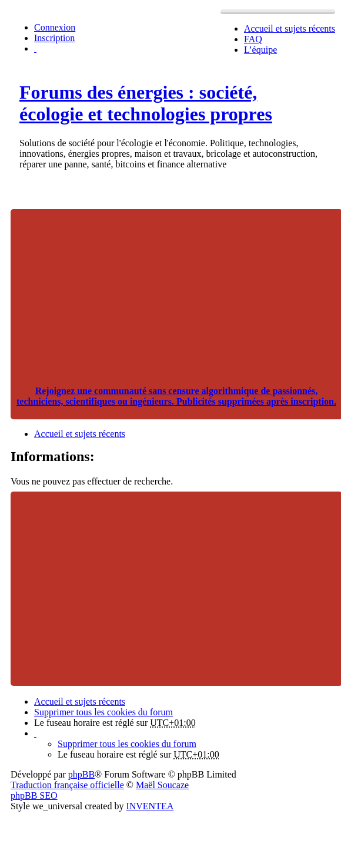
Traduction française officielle (67, 785)
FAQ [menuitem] (253, 39)
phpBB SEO (34, 795)
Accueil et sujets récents (80, 702)
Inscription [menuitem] (54, 38)
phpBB (81, 774)
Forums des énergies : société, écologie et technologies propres (146, 103)
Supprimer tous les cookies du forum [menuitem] (103, 712)
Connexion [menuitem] (55, 27)
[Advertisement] (176, 291)
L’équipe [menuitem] (260, 50)
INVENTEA (150, 806)
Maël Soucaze (162, 785)
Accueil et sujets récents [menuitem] (290, 28)
